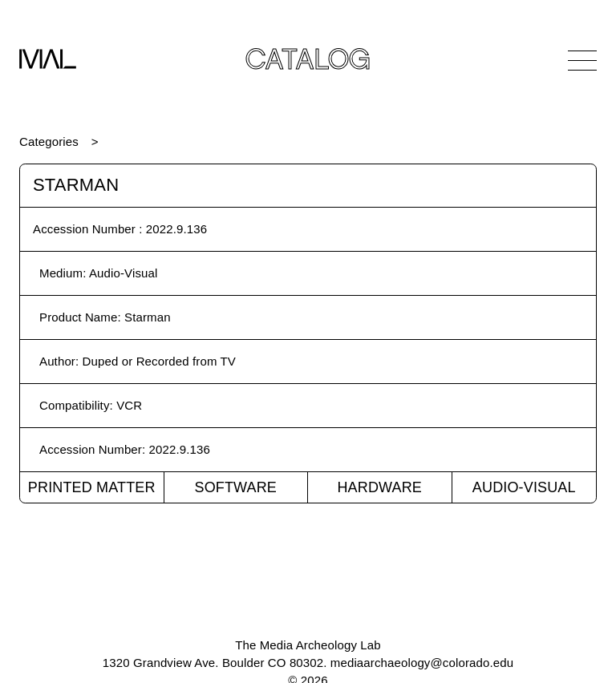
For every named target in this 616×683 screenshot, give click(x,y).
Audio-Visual (524, 487)
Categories (49, 141)
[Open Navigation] (582, 60)
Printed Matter (92, 487)
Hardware (379, 487)
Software (235, 487)
